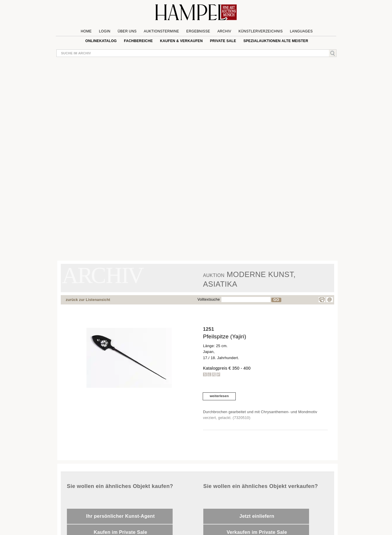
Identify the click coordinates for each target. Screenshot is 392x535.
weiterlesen (219, 396)
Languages (301, 31)
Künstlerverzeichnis (260, 31)
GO (276, 300)
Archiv (224, 31)
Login (105, 31)
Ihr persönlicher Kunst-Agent (120, 516)
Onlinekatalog (101, 41)
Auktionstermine (161, 31)
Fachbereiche (138, 41)
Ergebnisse (198, 31)
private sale (223, 41)
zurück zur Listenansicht (88, 300)
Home (86, 31)
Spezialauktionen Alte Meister (276, 41)
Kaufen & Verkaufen (181, 41)
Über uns (127, 31)
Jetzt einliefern (257, 516)
